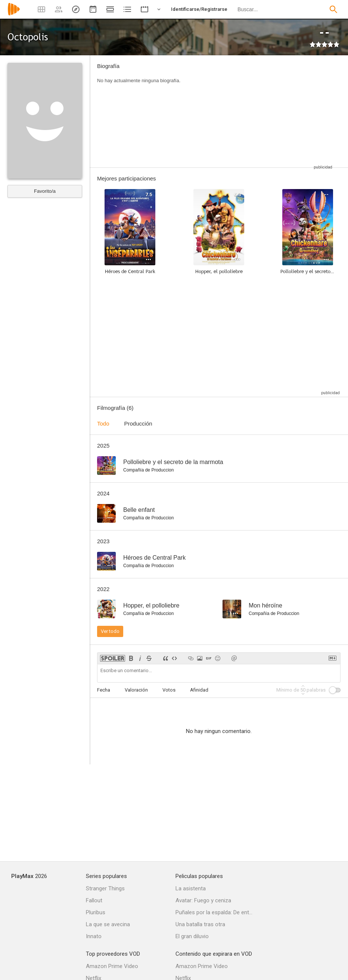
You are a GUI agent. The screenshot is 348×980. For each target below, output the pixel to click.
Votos (169, 690)
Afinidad (199, 690)
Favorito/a (45, 191)
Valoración (136, 690)
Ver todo (110, 631)
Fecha (104, 690)
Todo (103, 423)
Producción (138, 423)
